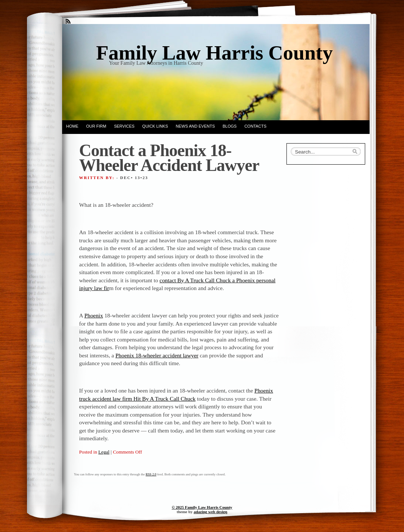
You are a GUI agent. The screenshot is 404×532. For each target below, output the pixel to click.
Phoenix (94, 315)
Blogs (230, 126)
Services (124, 126)
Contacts (255, 126)
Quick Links (155, 126)
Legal (104, 452)
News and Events (196, 126)
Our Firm (96, 126)
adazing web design (211, 512)
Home (72, 126)
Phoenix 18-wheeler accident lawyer (157, 355)
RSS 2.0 (151, 474)
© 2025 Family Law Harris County (202, 507)
